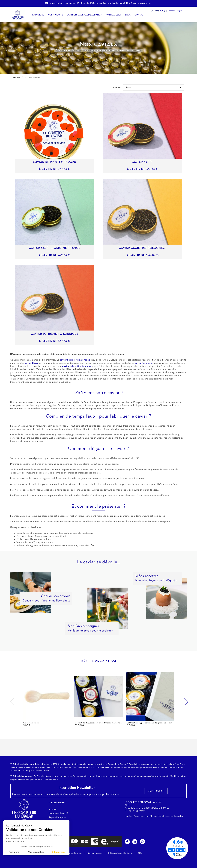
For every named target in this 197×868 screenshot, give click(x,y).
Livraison (53, 809)
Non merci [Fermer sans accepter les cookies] (14, 852)
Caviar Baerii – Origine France (55, 248)
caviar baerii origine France (75, 360)
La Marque (38, 15)
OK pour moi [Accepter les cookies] (58, 852)
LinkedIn (135, 842)
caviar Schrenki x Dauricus (77, 366)
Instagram (142, 842)
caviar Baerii (32, 363)
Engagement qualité (58, 813)
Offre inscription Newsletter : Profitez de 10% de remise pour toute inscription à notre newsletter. (98, 3)
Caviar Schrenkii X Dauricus (54, 334)
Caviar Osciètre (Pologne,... (143, 248)
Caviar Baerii (143, 162)
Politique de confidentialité (120, 853)
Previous (12, 702)
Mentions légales (95, 853)
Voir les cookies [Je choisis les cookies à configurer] (36, 852)
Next (186, 702)
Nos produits (55, 15)
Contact (140, 15)
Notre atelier (114, 15)
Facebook (127, 842)
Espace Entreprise (176, 11)
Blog (128, 15)
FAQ (140, 853)
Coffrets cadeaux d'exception (84, 15)
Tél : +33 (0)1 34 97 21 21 (135, 811)
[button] (156, 791)
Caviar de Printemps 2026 (54, 162)
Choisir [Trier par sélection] (153, 88)
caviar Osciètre (143, 363)
